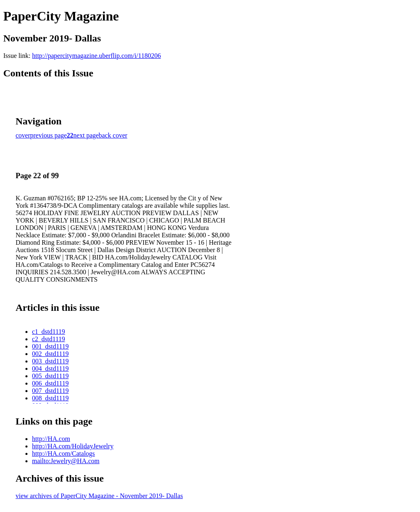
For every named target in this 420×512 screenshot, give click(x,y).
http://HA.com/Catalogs (63, 453)
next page (86, 135)
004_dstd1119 (50, 369)
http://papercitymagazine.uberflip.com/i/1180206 (96, 56)
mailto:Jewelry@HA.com (66, 461)
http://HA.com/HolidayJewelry (73, 446)
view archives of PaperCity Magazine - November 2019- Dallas (99, 496)
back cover (113, 135)
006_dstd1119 (50, 383)
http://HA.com (51, 439)
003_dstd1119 (50, 361)
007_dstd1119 (50, 391)
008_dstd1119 (50, 398)
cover (23, 135)
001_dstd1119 (50, 346)
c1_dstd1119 (49, 332)
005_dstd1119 (50, 376)
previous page (49, 135)
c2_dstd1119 (49, 339)
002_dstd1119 (50, 354)
